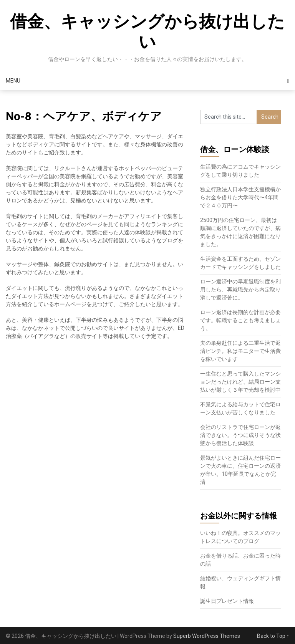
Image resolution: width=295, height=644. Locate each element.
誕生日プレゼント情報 (227, 601)
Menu (13, 81)
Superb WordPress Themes (207, 636)
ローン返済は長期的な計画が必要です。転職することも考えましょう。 (240, 320)
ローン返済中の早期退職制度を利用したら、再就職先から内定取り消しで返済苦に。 (240, 290)
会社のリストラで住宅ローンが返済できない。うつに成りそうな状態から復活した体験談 (240, 435)
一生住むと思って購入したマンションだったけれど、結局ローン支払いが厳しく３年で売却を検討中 (240, 382)
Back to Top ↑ (273, 636)
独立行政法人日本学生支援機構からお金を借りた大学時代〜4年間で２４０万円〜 (240, 197)
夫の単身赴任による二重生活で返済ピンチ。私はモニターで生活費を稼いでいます (240, 351)
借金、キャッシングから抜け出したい (147, 32)
